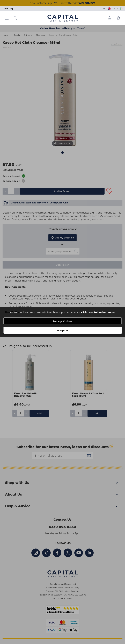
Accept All (62, 331)
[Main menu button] (7, 18)
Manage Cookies (63, 321)
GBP (106, 9)
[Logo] (63, 18)
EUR (118, 9)
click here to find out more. (98, 312)
